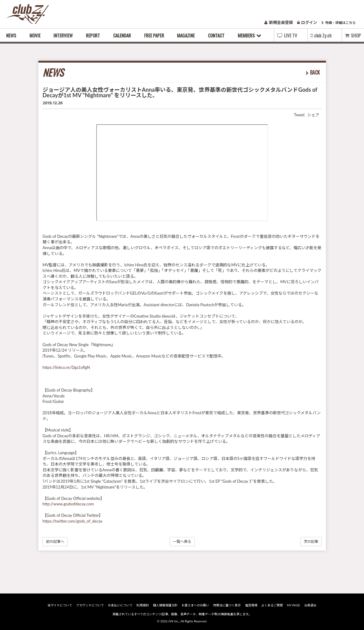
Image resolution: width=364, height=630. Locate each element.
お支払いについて (120, 605)
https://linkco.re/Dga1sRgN (66, 367)
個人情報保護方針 (165, 605)
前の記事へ (55, 541)
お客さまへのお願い (195, 605)
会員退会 (310, 605)
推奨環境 (251, 605)
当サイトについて (60, 605)
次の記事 (311, 541)
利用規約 (143, 605)
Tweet (299, 115)
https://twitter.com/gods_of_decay (73, 521)
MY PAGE (293, 605)
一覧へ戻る (182, 541)
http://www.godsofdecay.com (68, 504)
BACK (315, 72)
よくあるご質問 (272, 605)
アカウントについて (90, 605)
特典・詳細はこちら (339, 23)
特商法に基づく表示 (227, 605)
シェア (313, 115)
